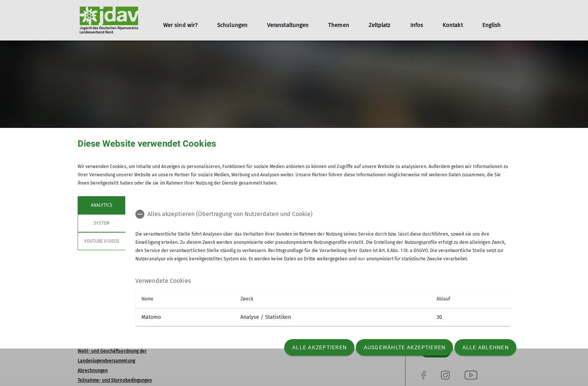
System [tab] (101, 223)
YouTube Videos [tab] (102, 241)
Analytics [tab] (101, 205)
